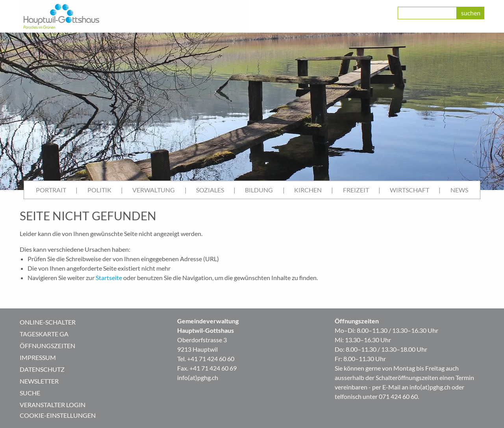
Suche (30, 393)
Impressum (38, 357)
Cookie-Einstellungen (58, 415)
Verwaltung (154, 190)
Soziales (210, 190)
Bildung (259, 190)
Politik (99, 190)
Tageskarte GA (44, 334)
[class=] (427, 13)
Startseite (109, 278)
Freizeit (356, 190)
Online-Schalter (48, 322)
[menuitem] (51, 190)
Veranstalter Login (53, 405)
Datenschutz (42, 369)
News (459, 190)
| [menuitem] (77, 190)
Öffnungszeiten (47, 346)
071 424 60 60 (398, 396)
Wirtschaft (409, 190)
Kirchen (308, 190)
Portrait (51, 190)
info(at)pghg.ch (198, 377)
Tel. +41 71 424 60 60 (206, 359)
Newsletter (39, 381)
